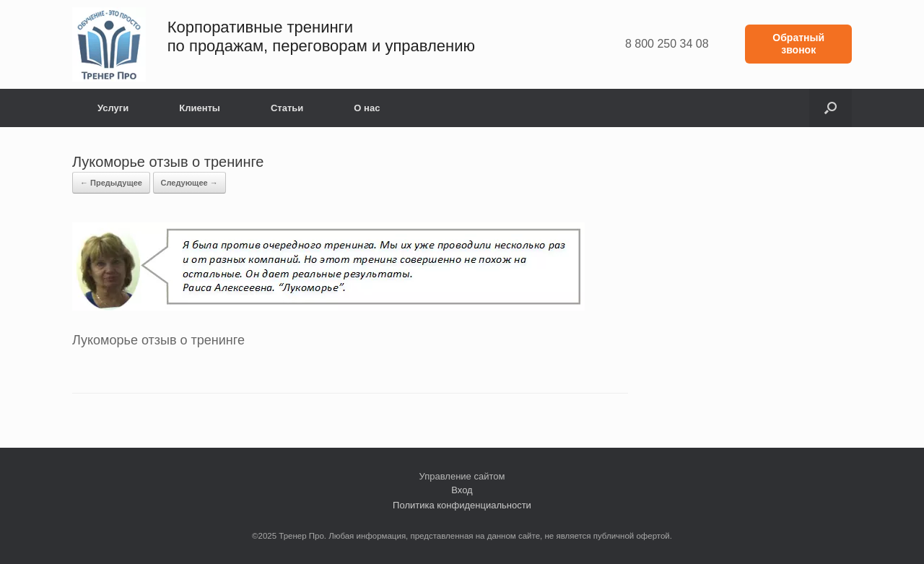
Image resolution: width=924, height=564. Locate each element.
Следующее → (189, 183)
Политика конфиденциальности (462, 505)
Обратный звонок (798, 44)
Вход (462, 490)
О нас (367, 108)
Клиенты (200, 108)
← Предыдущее (111, 183)
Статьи (287, 108)
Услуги (113, 108)
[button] (831, 108)
